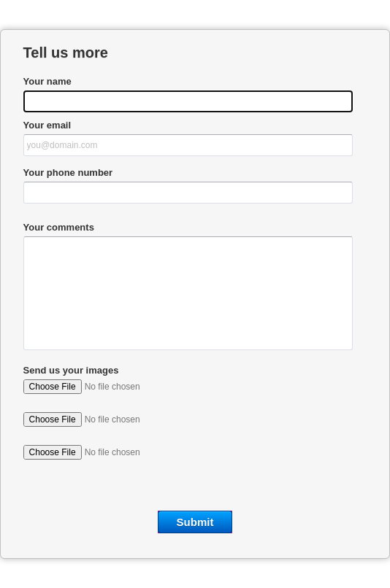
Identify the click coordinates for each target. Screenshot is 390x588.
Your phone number (68, 173)
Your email (47, 125)
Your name (47, 81)
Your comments (59, 227)
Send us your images (71, 370)
